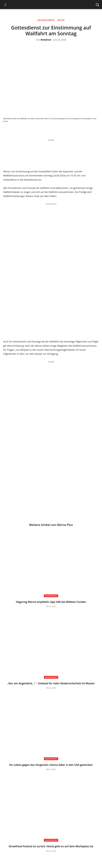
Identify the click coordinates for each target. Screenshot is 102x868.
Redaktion (46, 40)
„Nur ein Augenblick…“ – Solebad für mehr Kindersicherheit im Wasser (51, 683)
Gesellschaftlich (46, 21)
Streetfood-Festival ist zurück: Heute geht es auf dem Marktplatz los (51, 846)
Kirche (61, 21)
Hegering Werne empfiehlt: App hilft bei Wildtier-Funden (51, 602)
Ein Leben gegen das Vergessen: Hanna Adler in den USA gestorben (51, 765)
